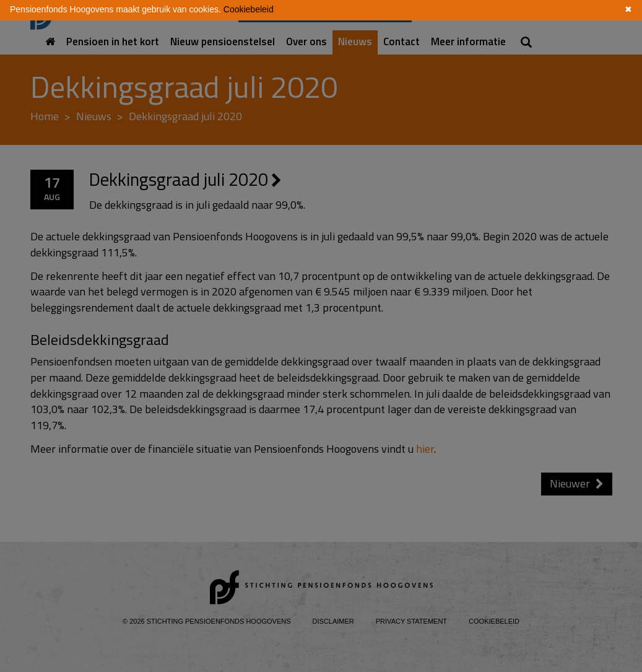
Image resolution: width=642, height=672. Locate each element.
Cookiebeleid (249, 9)
